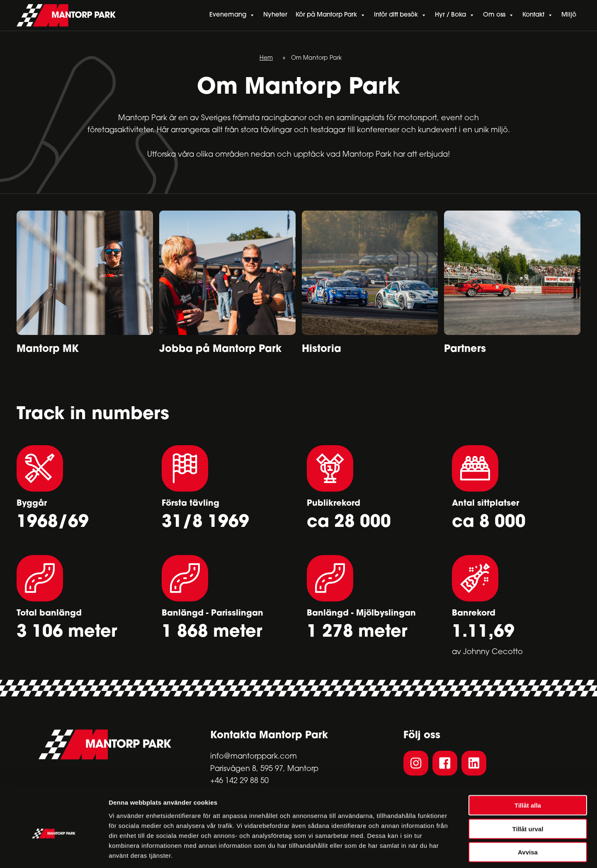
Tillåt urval (528, 792)
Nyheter (275, 16)
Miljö (569, 16)
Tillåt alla (528, 768)
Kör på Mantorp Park (331, 16)
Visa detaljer (450, 852)
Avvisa (528, 815)
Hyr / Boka (455, 16)
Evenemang (232, 16)
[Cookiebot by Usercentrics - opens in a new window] (54, 852)
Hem (266, 59)
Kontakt (538, 16)
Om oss (499, 16)
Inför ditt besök (400, 16)
